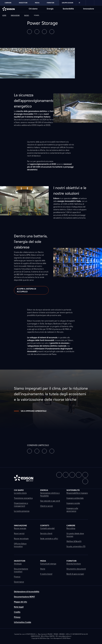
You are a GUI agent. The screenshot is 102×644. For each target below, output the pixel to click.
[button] (29, 32)
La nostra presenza (22, 511)
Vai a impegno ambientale (30, 411)
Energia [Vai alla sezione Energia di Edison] (50, 9)
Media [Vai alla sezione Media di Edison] (37, 3)
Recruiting (71, 528)
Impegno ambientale (75, 498)
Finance (17, 577)
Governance (19, 582)
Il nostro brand (46, 574)
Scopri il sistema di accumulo (26, 290)
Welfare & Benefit (74, 541)
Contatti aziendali (47, 528)
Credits (17, 612)
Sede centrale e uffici (49, 539)
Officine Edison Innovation (20, 545)
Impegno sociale (73, 503)
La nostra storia (20, 493)
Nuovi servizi (19, 533)
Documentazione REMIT (24, 597)
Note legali (19, 607)
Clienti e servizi (46, 506)
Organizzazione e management (21, 505)
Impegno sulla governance (72, 510)
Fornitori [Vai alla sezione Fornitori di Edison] (51, 3)
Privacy (17, 617)
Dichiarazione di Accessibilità (27, 592)
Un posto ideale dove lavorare (75, 535)
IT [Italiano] (81, 3)
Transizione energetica (23, 498)
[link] (90, 3)
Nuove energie (20, 528)
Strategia (18, 564)
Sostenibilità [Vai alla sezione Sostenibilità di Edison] (68, 9)
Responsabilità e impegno (77, 493)
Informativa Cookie (23, 622)
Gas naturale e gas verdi (50, 501)
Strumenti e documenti (76, 569)
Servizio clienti (46, 533)
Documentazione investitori (21, 570)
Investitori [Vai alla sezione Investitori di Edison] (23, 3)
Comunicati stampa (48, 564)
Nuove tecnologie (21, 539)
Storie (43, 569)
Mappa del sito (20, 602)
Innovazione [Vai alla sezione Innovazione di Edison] (89, 9)
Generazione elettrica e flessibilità (50, 494)
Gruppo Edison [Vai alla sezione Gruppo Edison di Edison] (67, 3)
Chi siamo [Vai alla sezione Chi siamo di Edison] (33, 9)
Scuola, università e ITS (76, 546)
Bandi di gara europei (75, 574)
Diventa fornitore (74, 564)
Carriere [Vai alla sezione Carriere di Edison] (8, 3)
